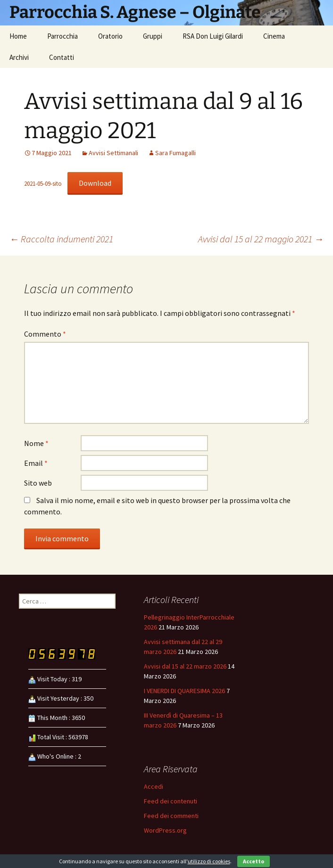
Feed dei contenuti (171, 801)
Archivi (19, 57)
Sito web (38, 483)
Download (95, 183)
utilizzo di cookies (209, 861)
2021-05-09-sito (43, 183)
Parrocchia (62, 36)
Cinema (274, 36)
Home (18, 36)
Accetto (254, 861)
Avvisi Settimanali (113, 153)
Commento (45, 334)
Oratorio (110, 36)
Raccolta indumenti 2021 (61, 239)
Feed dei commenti (171, 816)
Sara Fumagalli (175, 153)
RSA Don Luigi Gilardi (213, 36)
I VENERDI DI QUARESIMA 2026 (184, 691)
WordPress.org (165, 830)
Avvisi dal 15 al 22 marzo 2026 (185, 666)
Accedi (154, 786)
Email (36, 463)
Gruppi (153, 36)
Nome (36, 443)
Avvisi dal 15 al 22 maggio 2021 (261, 239)
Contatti (62, 57)
